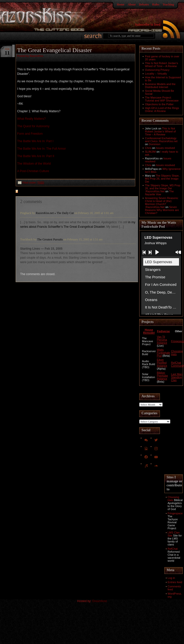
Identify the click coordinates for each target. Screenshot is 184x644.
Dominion (154, 144)
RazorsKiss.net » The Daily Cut (55, 213)
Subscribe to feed (148, 25)
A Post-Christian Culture (33, 171)
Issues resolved (165, 148)
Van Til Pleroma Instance (162, 340)
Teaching (168, 4)
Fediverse (163, 331)
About (132, 4)
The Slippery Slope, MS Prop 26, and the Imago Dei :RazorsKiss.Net (163, 188)
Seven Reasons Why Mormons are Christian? (162, 210)
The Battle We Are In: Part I (35, 141)
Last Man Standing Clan (177, 377)
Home (121, 4)
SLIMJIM (150, 152)
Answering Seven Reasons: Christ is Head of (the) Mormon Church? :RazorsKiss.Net (162, 203)
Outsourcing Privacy (157, 70)
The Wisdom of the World (34, 164)
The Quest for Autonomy (33, 126)
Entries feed (175, 582)
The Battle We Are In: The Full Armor (42, 149)
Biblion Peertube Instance (162, 376)
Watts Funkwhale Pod (163, 353)
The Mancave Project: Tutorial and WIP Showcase (162, 99)
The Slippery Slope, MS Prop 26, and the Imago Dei (162, 179)
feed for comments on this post (41, 192)
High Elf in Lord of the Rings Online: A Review (162, 109)
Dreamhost (100, 601)
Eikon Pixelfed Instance (162, 363)
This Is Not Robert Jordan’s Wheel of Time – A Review (161, 65)
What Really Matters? (31, 119)
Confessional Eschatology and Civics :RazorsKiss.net (161, 140)
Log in (171, 578)
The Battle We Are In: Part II (36, 156)
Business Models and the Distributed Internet (160, 86)
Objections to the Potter (159, 104)
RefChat (173, 549)
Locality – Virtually (156, 74)
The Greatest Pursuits (50, 239)
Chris (148, 148)
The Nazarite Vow (159, 193)
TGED (41, 183)
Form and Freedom (30, 134)
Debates (144, 4)
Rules (156, 4)
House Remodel (149, 331)
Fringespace (175, 513)
